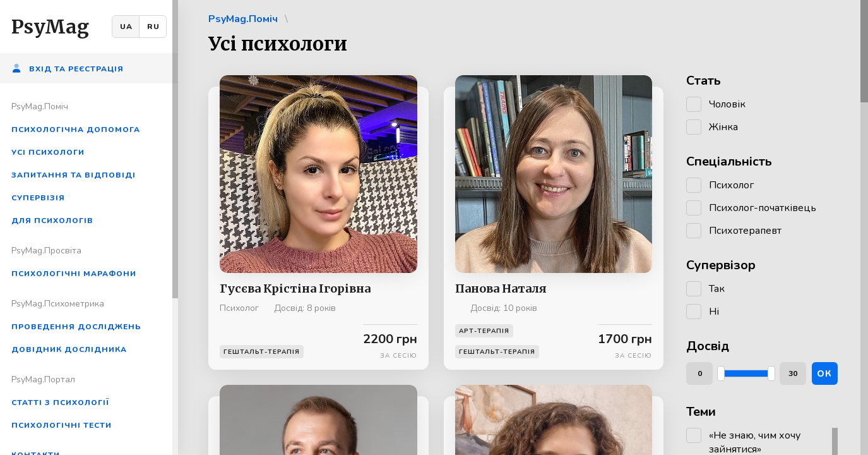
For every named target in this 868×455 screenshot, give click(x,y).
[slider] (721, 373)
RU (153, 27)
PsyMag (50, 27)
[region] (89, 227)
